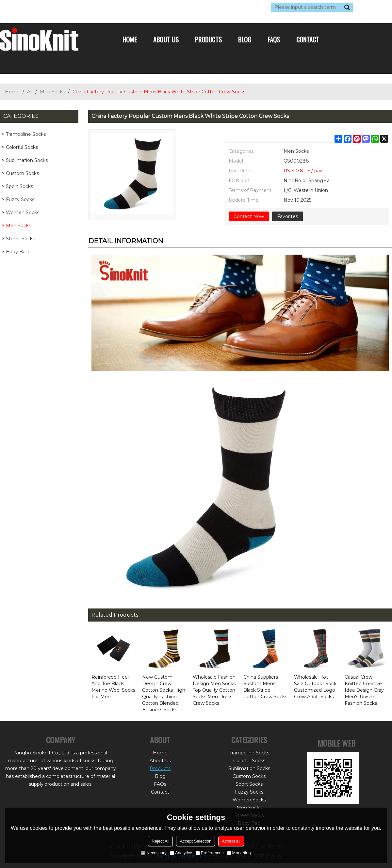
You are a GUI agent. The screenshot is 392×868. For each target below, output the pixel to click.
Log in (40, 7)
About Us (166, 39)
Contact (308, 39)
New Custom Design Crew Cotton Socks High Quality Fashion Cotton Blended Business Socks (164, 693)
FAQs (274, 39)
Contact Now (249, 216)
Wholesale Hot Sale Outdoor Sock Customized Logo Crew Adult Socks (315, 687)
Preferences (210, 853)
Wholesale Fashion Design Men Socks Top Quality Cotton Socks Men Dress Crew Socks (214, 690)
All (30, 92)
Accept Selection (196, 841)
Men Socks (52, 92)
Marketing (239, 853)
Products (208, 39)
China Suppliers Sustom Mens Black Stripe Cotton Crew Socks (265, 687)
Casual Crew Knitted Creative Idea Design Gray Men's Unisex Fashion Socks (364, 690)
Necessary (154, 853)
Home (130, 39)
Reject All (160, 841)
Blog (245, 39)
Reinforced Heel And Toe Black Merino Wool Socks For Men (113, 687)
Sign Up (60, 7)
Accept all (231, 841)
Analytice (181, 853)
